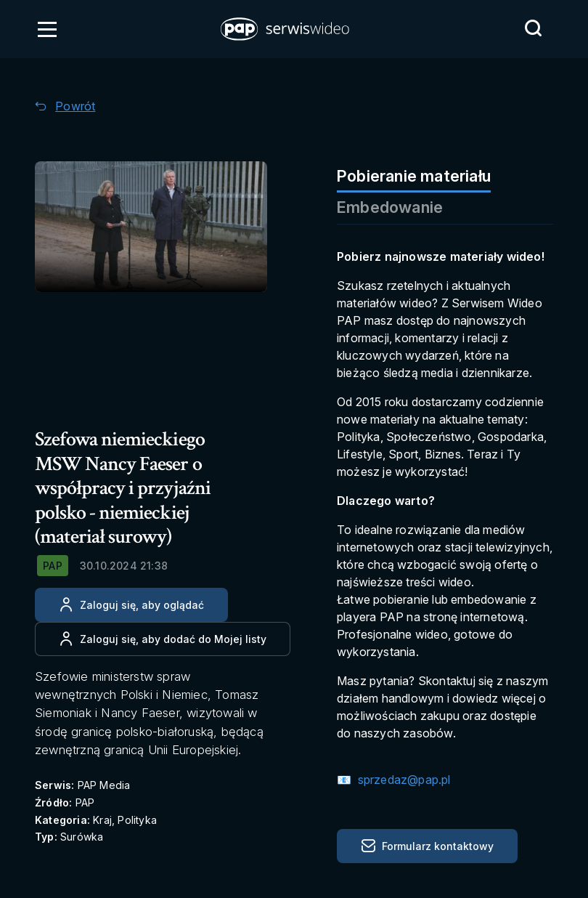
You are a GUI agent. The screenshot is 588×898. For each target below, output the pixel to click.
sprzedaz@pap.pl (402, 780)
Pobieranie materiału (414, 176)
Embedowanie (390, 207)
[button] (286, 29)
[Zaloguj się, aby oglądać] (131, 605)
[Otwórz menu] (47, 29)
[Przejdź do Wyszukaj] (533, 28)
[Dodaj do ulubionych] (163, 639)
